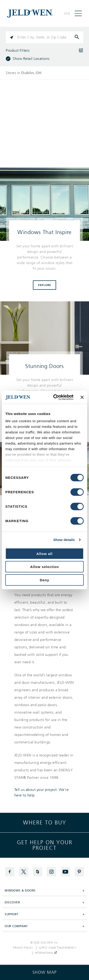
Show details (64, 540)
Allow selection (44, 567)
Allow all (44, 553)
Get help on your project (45, 845)
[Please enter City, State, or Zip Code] (44, 37)
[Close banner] (82, 397)
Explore (45, 285)
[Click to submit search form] (77, 37)
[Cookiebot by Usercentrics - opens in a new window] (55, 397)
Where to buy (45, 823)
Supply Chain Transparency (57, 948)
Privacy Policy (23, 948)
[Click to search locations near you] (12, 37)
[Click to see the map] (44, 972)
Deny (45, 580)
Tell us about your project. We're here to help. (42, 793)
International (46, 953)
